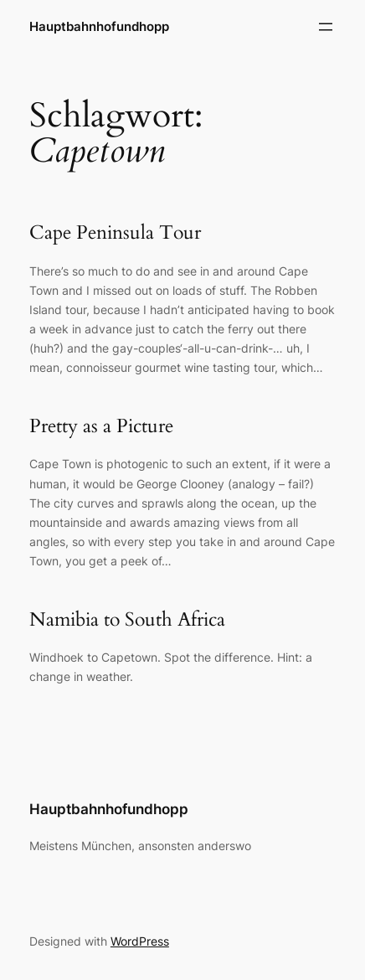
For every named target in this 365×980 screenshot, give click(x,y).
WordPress (140, 941)
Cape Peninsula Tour (115, 233)
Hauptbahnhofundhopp (99, 27)
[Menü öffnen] (326, 27)
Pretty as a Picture (101, 426)
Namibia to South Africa (127, 620)
